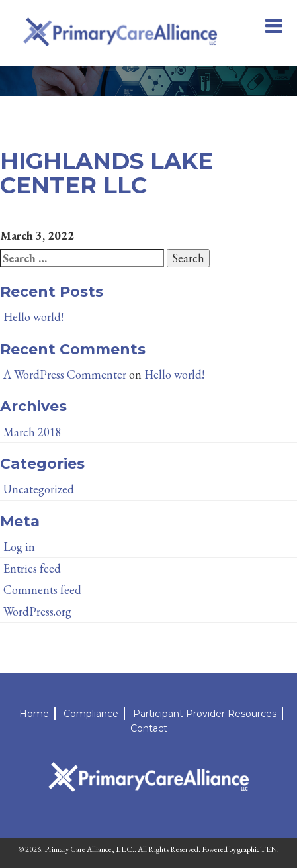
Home (34, 714)
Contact (149, 728)
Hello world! (33, 317)
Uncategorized (39, 489)
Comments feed (42, 590)
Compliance (91, 714)
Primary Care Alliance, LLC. (89, 849)
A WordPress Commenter (65, 374)
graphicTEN (257, 849)
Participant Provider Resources (205, 714)
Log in (19, 547)
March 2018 (32, 432)
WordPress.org (37, 611)
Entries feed (32, 568)
